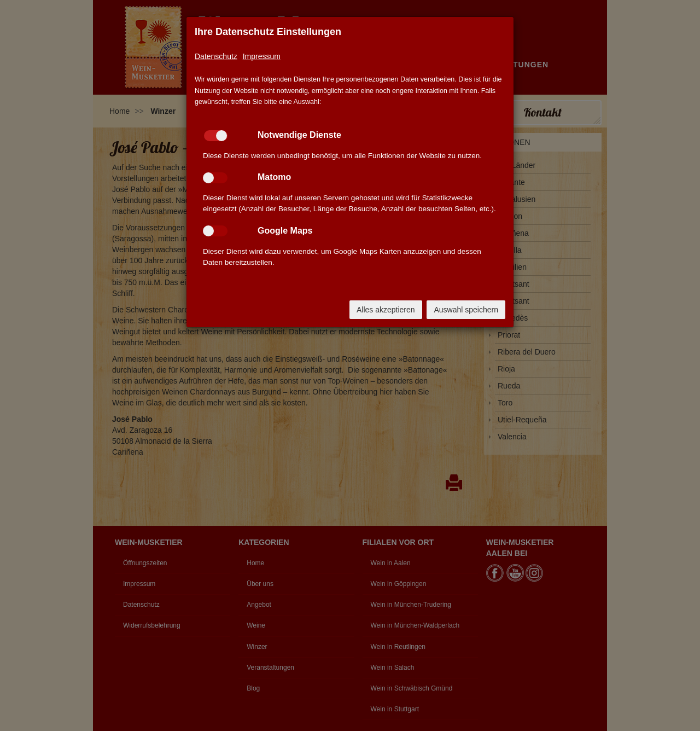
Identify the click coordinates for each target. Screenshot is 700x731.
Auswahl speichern (466, 310)
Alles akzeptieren (386, 310)
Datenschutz (216, 56)
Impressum (262, 56)
